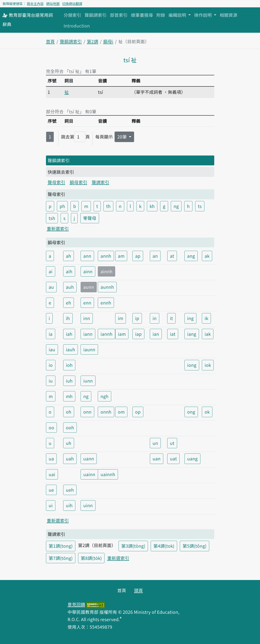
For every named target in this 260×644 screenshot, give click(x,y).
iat (173, 334)
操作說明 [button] (203, 15)
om (121, 412)
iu (51, 381)
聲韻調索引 (96, 15)
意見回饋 (76, 604)
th (108, 206)
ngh (105, 396)
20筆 (123, 137)
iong (192, 365)
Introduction (77, 26)
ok (207, 412)
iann (88, 334)
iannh (106, 334)
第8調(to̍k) (91, 558)
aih (69, 271)
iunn (88, 381)
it (171, 318)
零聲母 (90, 218)
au (51, 287)
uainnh (108, 474)
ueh (70, 490)
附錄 (161, 15)
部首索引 (119, 15)
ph (62, 206)
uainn (89, 474)
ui (51, 505)
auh (70, 287)
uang (192, 459)
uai (52, 474)
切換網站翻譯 (72, 4)
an (155, 256)
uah (70, 459)
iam (122, 334)
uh (69, 443)
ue (51, 490)
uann (89, 459)
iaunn (89, 349)
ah (69, 256)
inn (87, 318)
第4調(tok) (164, 546)
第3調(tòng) (133, 546)
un (155, 443)
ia (51, 334)
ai (51, 271)
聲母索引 (56, 182)
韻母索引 (78, 182)
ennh (106, 303)
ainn (88, 271)
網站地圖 (53, 4)
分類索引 (72, 15)
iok (208, 365)
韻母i (108, 41)
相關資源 (229, 15)
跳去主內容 (35, 4)
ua (51, 459)
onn (87, 412)
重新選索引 (58, 229)
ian (156, 334)
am (121, 256)
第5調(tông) (195, 546)
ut (172, 443)
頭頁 (138, 590)
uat (173, 459)
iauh (71, 349)
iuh (69, 381)
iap (138, 334)
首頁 (50, 41)
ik (206, 318)
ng (176, 206)
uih (69, 505)
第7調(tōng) (61, 558)
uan (157, 459)
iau (52, 349)
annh (106, 256)
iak (208, 334)
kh (152, 206)
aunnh (107, 287)
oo (51, 427)
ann (87, 256)
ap (138, 256)
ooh (70, 427)
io (51, 365)
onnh (106, 412)
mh (69, 396)
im (121, 318)
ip (137, 318)
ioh (69, 365)
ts (200, 206)
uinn (88, 505)
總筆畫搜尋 (142, 15)
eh (69, 303)
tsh (52, 218)
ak (207, 256)
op (138, 412)
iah (69, 334)
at (172, 256)
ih (68, 318)
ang (191, 256)
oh (69, 412)
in (155, 318)
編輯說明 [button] (178, 15)
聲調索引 (101, 182)
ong (191, 412)
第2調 (93, 41)
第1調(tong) (61, 546)
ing (190, 318)
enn (87, 303)
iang (192, 334)
